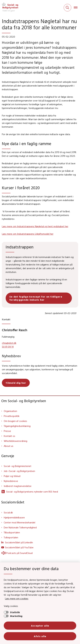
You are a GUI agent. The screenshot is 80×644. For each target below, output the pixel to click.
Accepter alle (40, 626)
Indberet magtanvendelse (18, 486)
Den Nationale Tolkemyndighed (20, 527)
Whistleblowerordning (15, 441)
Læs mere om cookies (17, 598)
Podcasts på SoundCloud (17, 553)
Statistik (15, 612)
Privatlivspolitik (12, 416)
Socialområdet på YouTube (19, 547)
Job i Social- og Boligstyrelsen (19, 471)
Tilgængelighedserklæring (17, 426)
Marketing (16, 616)
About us (9, 446)
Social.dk (8, 512)
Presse (7, 431)
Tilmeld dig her (16, 383)
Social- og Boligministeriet (18, 466)
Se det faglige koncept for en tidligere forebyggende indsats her (36, 298)
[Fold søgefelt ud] (67, 8)
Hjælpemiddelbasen (14, 517)
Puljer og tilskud (12, 476)
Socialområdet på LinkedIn (19, 542)
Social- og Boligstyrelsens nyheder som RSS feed (30, 492)
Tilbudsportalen (12, 532)
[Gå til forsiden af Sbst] (9, 8)
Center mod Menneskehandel (19, 522)
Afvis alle (40, 636)
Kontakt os (9, 436)
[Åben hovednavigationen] (77, 8)
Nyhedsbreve (11, 481)
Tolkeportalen (11, 537)
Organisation (10, 411)
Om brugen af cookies (15, 421)
